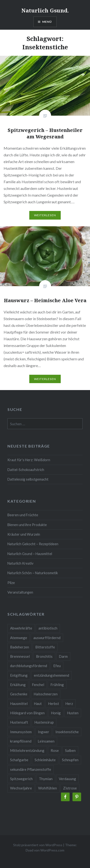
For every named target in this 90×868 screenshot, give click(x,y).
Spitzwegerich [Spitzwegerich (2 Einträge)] (21, 779)
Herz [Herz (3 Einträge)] (69, 703)
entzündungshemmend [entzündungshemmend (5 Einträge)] (51, 675)
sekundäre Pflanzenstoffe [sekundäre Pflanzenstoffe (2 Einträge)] (31, 769)
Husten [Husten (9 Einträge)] (73, 713)
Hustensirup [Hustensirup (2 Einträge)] (44, 722)
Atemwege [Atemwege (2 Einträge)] (19, 638)
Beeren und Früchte (23, 515)
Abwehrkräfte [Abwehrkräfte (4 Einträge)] (21, 628)
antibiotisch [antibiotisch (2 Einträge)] (48, 628)
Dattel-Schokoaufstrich (26, 470)
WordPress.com (52, 850)
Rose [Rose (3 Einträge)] (55, 750)
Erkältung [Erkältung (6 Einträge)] (18, 685)
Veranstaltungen (20, 592)
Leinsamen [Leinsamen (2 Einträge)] (46, 741)
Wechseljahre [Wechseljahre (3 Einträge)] (21, 788)
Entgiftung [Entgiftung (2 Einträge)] (19, 675)
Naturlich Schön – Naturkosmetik (33, 573)
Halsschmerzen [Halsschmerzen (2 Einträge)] (46, 694)
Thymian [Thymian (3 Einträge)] (46, 779)
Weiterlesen (45, 215)
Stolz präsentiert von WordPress (38, 845)
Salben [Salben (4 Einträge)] (70, 750)
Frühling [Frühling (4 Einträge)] (57, 685)
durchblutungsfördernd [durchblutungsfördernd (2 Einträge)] (29, 666)
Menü (47, 22)
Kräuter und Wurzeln (24, 534)
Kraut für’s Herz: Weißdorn (29, 460)
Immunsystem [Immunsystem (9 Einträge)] (21, 732)
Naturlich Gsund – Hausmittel (30, 554)
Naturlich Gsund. (45, 10)
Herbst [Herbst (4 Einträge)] (54, 703)
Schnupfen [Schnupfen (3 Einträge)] (70, 760)
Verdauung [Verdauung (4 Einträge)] (67, 779)
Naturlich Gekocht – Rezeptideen (33, 544)
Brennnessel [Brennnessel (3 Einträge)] (20, 656)
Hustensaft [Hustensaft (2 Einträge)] (19, 722)
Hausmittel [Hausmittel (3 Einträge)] (19, 703)
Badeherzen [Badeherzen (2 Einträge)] (20, 647)
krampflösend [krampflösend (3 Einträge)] (21, 741)
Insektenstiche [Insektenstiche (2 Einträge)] (67, 732)
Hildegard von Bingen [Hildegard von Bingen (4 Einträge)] (27, 713)
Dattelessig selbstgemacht (28, 479)
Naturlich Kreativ (20, 563)
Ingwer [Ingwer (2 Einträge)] (44, 732)
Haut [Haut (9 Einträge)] (38, 703)
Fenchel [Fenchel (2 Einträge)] (38, 685)
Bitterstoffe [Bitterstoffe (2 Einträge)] (45, 647)
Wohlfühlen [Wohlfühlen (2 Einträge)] (48, 788)
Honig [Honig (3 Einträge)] (56, 713)
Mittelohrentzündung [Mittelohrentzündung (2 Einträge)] (27, 750)
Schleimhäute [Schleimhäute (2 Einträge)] (45, 760)
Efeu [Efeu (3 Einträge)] (57, 666)
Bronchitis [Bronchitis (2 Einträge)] (44, 656)
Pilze (11, 583)
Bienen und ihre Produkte (27, 525)
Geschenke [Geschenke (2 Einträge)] (19, 694)
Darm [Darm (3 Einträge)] (63, 656)
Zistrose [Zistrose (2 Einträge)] (70, 788)
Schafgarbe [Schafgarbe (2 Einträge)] (19, 760)
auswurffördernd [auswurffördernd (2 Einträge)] (47, 638)
